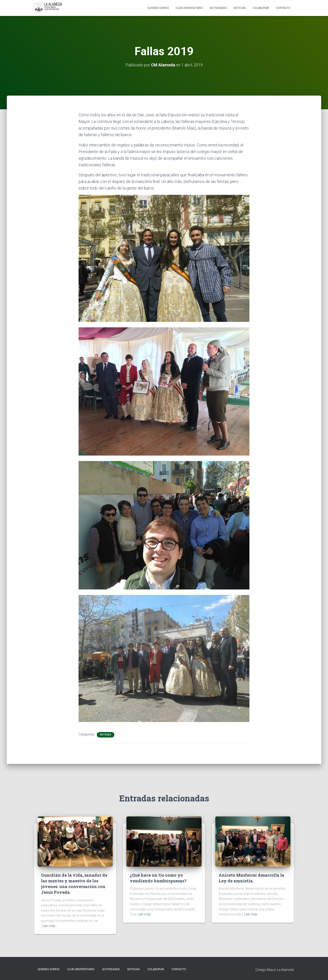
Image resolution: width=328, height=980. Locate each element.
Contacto (283, 8)
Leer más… (50, 926)
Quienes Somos (158, 8)
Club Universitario (189, 8)
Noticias (240, 8)
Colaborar (261, 8)
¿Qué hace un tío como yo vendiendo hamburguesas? (158, 878)
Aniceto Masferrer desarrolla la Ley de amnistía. (251, 878)
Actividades (218, 8)
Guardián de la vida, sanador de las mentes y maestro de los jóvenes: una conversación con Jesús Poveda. (74, 884)
